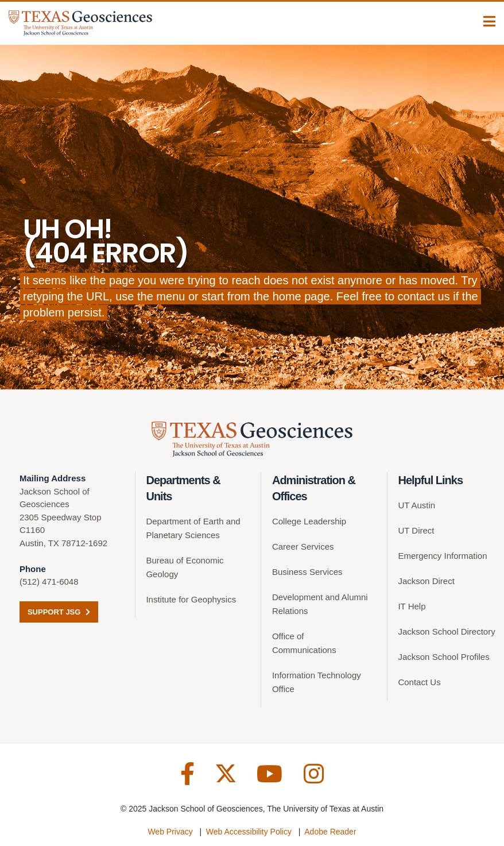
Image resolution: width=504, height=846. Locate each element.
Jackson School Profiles (443, 657)
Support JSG (59, 612)
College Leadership (309, 521)
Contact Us (419, 682)
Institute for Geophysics (191, 599)
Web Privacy (170, 832)
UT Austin (416, 505)
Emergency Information (442, 556)
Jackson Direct (426, 581)
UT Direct (416, 530)
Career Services (303, 546)
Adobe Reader (330, 832)
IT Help (412, 606)
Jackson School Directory (446, 631)
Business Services (307, 572)
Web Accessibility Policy (249, 832)
